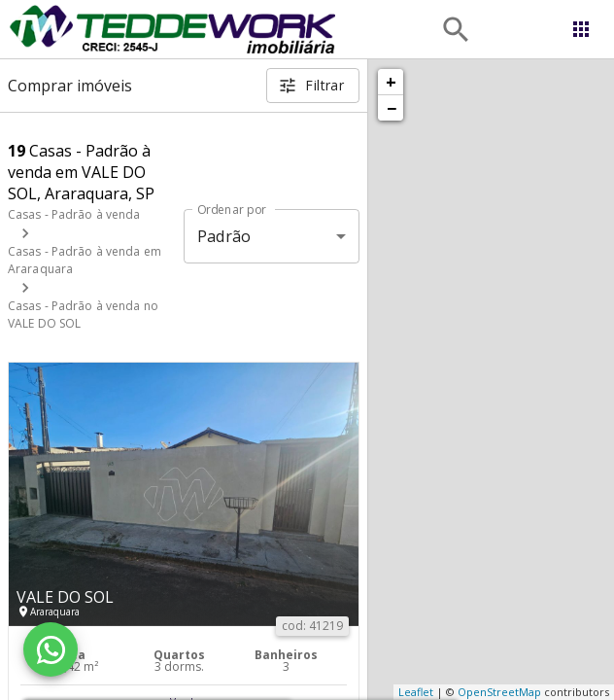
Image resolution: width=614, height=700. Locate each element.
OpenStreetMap (499, 692)
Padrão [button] (224, 236)
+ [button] (391, 82)
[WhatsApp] (51, 649)
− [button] (392, 108)
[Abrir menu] (581, 29)
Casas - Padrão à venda (74, 214)
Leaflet (416, 692)
